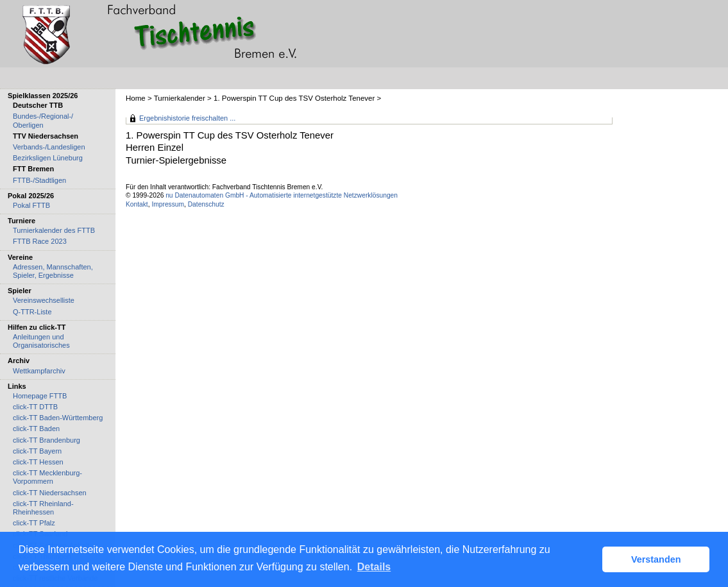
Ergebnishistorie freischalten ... (187, 118)
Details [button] (374, 567)
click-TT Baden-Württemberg (58, 418)
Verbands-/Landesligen (49, 147)
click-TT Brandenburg (47, 440)
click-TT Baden (36, 429)
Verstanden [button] (656, 559)
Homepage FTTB (40, 396)
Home (136, 98)
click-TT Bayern (37, 451)
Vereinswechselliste (44, 300)
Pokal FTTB (31, 205)
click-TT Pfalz (34, 523)
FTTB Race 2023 (40, 241)
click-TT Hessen (38, 462)
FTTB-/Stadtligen (39, 180)
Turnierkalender (180, 98)
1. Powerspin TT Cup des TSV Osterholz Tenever (294, 98)
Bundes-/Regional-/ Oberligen (43, 120)
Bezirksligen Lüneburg (48, 158)
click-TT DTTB (35, 407)
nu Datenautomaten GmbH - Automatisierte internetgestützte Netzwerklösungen (282, 195)
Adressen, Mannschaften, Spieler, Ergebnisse (53, 271)
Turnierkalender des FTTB (54, 230)
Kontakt (137, 204)
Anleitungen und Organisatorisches (41, 341)
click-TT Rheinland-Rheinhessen (43, 508)
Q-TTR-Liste (32, 312)
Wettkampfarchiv (39, 371)
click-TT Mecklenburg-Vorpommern (47, 477)
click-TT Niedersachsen (50, 493)
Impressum (168, 204)
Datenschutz (206, 204)
